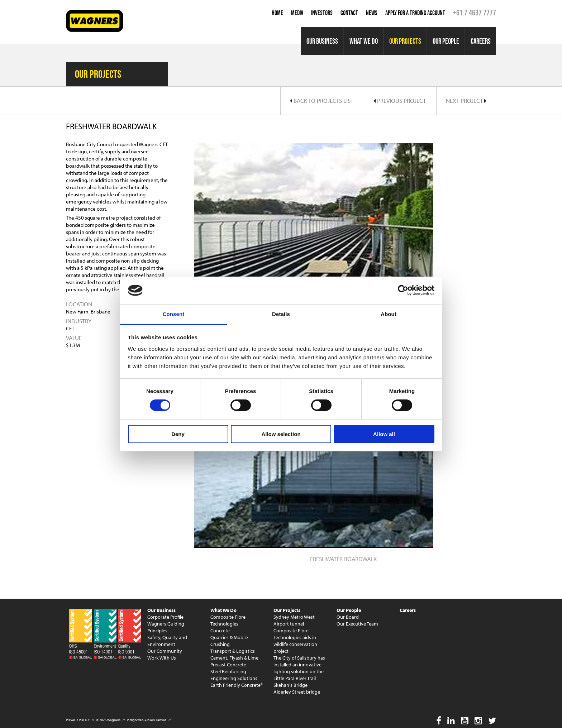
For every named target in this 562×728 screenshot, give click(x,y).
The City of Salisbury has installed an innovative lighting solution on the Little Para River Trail (299, 668)
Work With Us (162, 658)
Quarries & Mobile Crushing (229, 641)
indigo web (135, 720)
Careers (481, 41)
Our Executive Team (357, 624)
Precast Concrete (228, 665)
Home (277, 13)
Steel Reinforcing (228, 671)
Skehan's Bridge (290, 685)
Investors (322, 13)
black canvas (157, 720)
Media (297, 13)
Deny (178, 434)
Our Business (322, 41)
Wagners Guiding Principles (166, 627)
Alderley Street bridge (297, 692)
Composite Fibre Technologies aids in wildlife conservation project (295, 641)
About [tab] (389, 314)
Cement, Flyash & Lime (234, 658)
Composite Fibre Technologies (228, 620)
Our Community (165, 651)
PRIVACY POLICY (78, 720)
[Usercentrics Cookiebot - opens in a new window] (403, 290)
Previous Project (400, 100)
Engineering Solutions (234, 678)
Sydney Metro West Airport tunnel (294, 620)
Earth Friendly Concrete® (237, 685)
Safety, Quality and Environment (167, 641)
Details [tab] (281, 314)
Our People (446, 41)
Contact (349, 13)
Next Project (466, 100)
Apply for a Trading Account (415, 13)
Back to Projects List (322, 100)
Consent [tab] (174, 314)
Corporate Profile (165, 617)
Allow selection (281, 434)
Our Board (348, 617)
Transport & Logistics (233, 651)
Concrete (220, 631)
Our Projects (405, 41)
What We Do (364, 41)
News (372, 13)
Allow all (384, 434)
